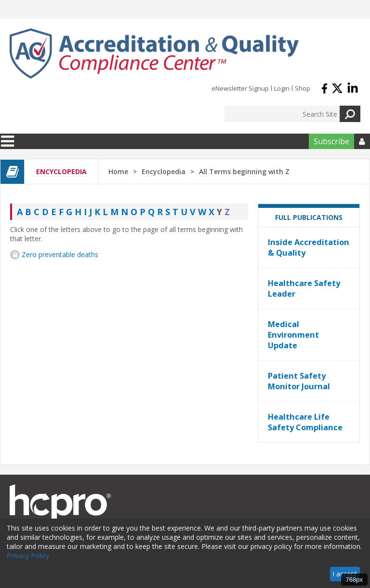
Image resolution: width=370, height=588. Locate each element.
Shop (303, 88)
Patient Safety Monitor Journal (299, 381)
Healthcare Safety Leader (304, 288)
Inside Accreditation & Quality (309, 247)
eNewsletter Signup (240, 88)
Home (118, 171)
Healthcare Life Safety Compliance (305, 422)
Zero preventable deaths (60, 254)
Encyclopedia (164, 171)
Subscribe (331, 141)
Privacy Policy (28, 555)
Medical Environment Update (293, 335)
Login (282, 88)
